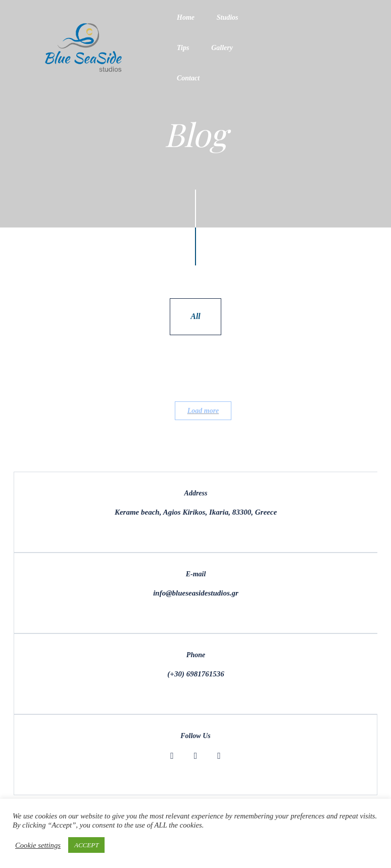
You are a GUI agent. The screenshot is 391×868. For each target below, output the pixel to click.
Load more (203, 427)
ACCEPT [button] (86, 845)
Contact (188, 78)
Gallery (222, 48)
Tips (183, 48)
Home (186, 17)
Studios (228, 17)
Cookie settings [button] (38, 845)
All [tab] (196, 316)
